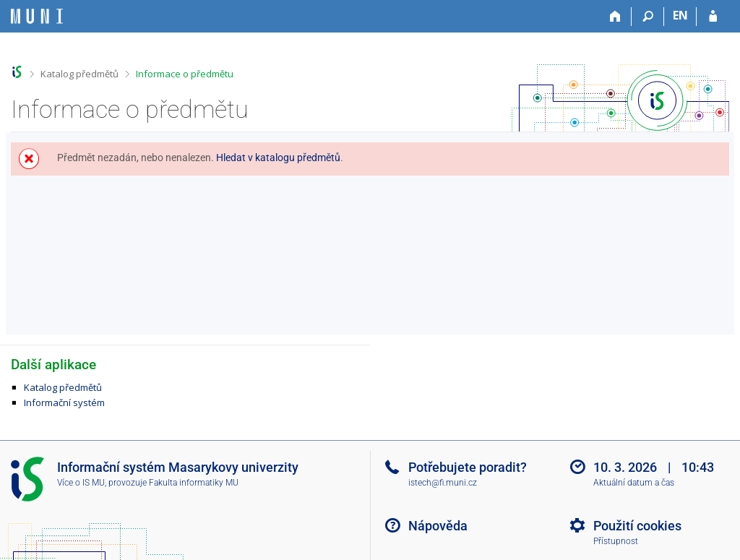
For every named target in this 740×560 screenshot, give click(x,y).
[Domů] (615, 17)
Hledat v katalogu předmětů (278, 158)
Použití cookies (637, 526)
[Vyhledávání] (648, 17)
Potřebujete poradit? (468, 467)
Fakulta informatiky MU (194, 483)
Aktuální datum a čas (634, 483)
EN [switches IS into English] (680, 15)
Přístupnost (616, 541)
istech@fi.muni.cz (443, 483)
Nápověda (438, 526)
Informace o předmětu (185, 74)
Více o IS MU (81, 483)
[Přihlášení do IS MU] (713, 17)
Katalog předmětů (79, 74)
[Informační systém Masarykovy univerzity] (37, 16)
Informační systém (64, 402)
